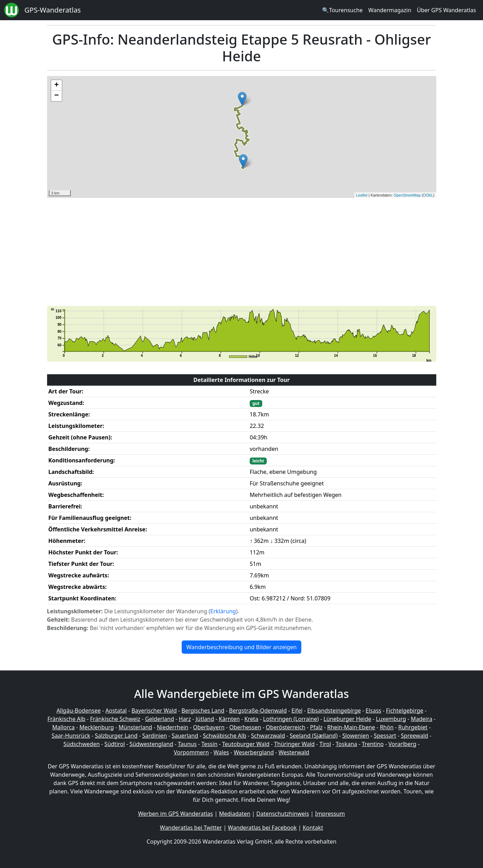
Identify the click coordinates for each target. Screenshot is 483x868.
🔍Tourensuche (342, 10)
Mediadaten (235, 814)
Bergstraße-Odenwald (258, 710)
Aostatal (116, 710)
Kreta (251, 719)
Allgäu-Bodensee (79, 710)
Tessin (209, 744)
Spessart (385, 736)
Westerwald (294, 752)
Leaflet (362, 195)
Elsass (373, 710)
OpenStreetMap (407, 195)
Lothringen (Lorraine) (291, 719)
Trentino (373, 744)
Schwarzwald (268, 736)
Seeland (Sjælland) (314, 736)
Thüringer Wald (294, 744)
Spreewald (415, 736)
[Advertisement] (242, 252)
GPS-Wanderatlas (53, 10)
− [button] (56, 96)
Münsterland (135, 727)
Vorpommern (191, 752)
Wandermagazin (390, 10)
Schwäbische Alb (225, 736)
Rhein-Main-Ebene (351, 727)
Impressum (330, 814)
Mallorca (63, 727)
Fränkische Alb (66, 719)
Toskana (347, 744)
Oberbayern (209, 727)
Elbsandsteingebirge (334, 710)
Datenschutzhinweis (283, 814)
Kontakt (313, 828)
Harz (185, 719)
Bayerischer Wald (154, 710)
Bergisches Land (203, 710)
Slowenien (356, 736)
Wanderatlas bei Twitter (191, 828)
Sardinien (155, 736)
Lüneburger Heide (348, 719)
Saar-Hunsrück (71, 736)
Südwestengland (151, 744)
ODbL (428, 195)
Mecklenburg (97, 727)
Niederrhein (173, 727)
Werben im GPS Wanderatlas (176, 814)
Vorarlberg (402, 744)
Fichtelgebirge (405, 710)
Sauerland (185, 736)
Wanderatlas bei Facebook (262, 828)
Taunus (187, 744)
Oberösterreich (285, 727)
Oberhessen (245, 727)
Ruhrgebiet (413, 727)
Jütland (205, 719)
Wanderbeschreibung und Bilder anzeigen (241, 647)
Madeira (422, 719)
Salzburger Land (116, 736)
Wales (221, 752)
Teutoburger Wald (246, 744)
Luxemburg (391, 719)
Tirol (325, 744)
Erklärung (223, 611)
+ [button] (56, 85)
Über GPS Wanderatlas (446, 10)
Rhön (387, 727)
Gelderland (160, 719)
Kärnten (229, 719)
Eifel (297, 710)
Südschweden (82, 744)
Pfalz (316, 727)
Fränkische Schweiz (115, 719)
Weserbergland (254, 752)
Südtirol (115, 744)
